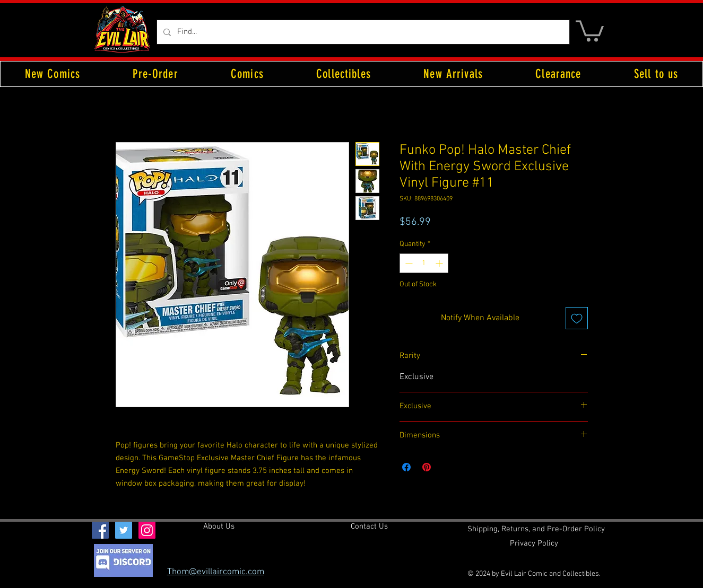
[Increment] (440, 263)
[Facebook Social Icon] (100, 530)
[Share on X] (447, 467)
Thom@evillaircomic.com (216, 572)
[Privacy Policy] (534, 544)
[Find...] (362, 32)
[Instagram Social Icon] (147, 530)
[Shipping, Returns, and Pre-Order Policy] (536, 530)
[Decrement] (408, 263)
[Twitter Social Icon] (124, 530)
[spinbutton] (424, 263)
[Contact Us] (369, 527)
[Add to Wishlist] (577, 318)
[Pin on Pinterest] (427, 467)
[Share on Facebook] (406, 467)
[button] (590, 30)
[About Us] (219, 527)
